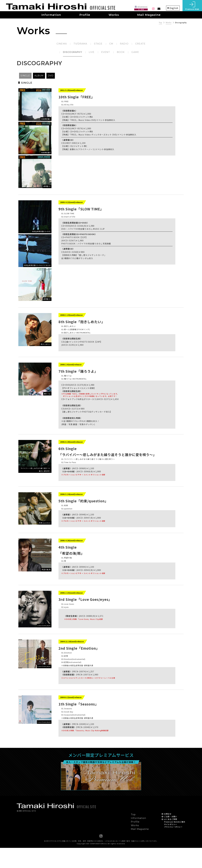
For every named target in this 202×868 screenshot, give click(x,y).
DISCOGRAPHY (73, 52)
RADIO (124, 44)
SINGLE (25, 76)
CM (111, 44)
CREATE (140, 44)
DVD (51, 76)
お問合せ (168, 834)
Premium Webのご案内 (175, 842)
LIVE (92, 52)
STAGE (98, 44)
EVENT (106, 52)
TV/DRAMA (80, 44)
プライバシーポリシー (173, 847)
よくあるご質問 (171, 839)
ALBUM (39, 76)
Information (138, 838)
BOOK (121, 52)
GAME (135, 52)
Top (160, 23)
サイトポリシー (171, 844)
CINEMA (62, 44)
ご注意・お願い (171, 837)
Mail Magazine (140, 849)
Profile (135, 842)
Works (169, 23)
